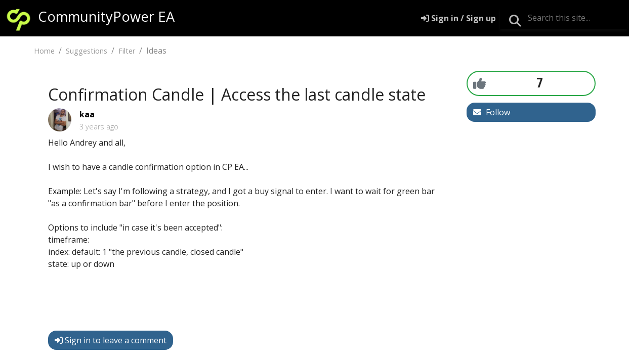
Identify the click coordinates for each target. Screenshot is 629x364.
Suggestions (87, 51)
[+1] (479, 83)
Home (44, 51)
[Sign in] (458, 18)
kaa (87, 114)
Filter (127, 51)
